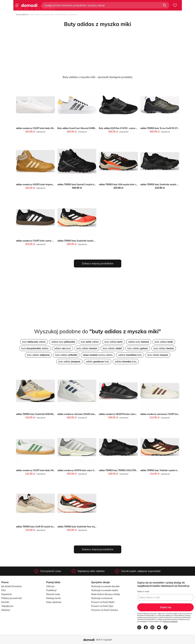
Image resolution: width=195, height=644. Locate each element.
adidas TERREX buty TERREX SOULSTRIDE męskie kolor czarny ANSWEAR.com (136, 470)
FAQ (3, 590)
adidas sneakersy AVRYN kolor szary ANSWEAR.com (82, 470)
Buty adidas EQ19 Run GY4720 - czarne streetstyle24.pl (125, 128)
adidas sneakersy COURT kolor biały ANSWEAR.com (41, 128)
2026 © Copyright (104, 640)
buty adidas (34, 342)
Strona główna (22, 14)
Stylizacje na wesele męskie (105, 590)
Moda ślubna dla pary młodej (105, 594)
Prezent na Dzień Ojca (102, 606)
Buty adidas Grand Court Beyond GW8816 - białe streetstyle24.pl (88, 128)
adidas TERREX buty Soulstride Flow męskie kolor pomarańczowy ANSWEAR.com (96, 527)
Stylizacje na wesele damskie (105, 586)
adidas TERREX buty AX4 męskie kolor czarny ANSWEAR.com (128, 184)
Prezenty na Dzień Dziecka (104, 610)
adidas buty (63, 342)
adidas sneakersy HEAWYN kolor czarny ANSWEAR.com (125, 414)
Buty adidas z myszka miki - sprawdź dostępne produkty (98, 77)
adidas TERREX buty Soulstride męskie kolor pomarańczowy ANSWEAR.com (93, 241)
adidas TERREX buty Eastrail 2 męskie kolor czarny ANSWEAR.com (89, 184)
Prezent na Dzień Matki (103, 602)
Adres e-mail (143, 591)
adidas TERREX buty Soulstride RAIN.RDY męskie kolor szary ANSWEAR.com (52, 414)
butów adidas (98, 355)
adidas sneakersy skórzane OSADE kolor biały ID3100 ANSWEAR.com (90, 414)
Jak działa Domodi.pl (11, 586)
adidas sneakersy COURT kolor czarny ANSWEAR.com (41, 241)
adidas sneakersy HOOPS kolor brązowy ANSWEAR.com (43, 184)
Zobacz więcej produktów (98, 263)
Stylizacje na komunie (102, 598)
